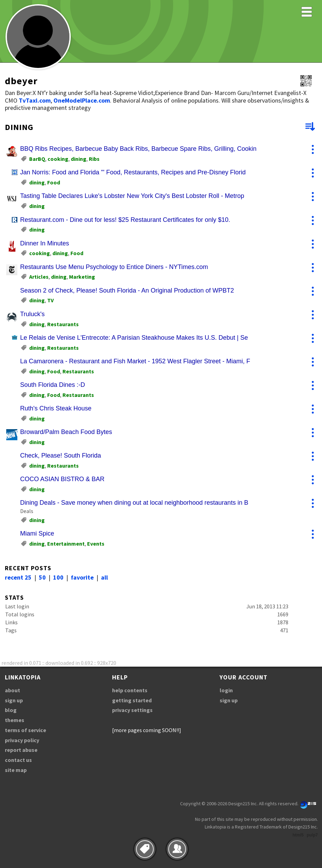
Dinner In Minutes (45, 243)
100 (58, 577)
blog (11, 710)
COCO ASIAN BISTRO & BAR (62, 479)
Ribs (94, 159)
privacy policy (22, 740)
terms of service (26, 730)
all (104, 577)
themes (15, 720)
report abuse (21, 750)
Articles (39, 277)
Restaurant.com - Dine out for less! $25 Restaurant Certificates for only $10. (125, 220)
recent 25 (18, 577)
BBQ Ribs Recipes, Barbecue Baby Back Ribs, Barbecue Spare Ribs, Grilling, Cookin (138, 149)
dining (79, 159)
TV (50, 300)
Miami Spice (37, 533)
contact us (18, 760)
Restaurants (63, 324)
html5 (298, 835)
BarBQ (37, 159)
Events (96, 544)
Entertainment (66, 544)
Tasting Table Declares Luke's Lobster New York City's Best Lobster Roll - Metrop (132, 196)
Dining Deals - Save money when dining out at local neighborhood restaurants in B (134, 503)
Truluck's (32, 314)
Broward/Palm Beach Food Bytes (66, 432)
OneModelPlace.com (82, 100)
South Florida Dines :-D (53, 385)
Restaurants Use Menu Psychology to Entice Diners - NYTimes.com (114, 267)
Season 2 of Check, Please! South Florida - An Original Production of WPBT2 (127, 290)
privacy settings (132, 710)
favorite (82, 577)
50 (42, 577)
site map (16, 770)
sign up (14, 700)
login (226, 690)
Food (54, 182)
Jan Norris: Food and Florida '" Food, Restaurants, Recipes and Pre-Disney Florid (133, 172)
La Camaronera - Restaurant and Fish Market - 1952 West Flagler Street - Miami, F (135, 361)
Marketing (82, 277)
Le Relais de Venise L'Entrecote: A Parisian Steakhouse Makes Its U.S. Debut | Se (134, 338)
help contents (130, 690)
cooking (58, 159)
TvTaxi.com (35, 100)
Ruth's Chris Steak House (56, 408)
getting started (132, 700)
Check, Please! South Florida (61, 455)
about (12, 690)
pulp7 (312, 835)
